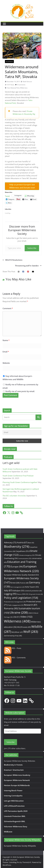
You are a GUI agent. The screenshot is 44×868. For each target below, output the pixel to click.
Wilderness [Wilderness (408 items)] (17, 621)
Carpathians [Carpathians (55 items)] (22, 551)
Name (6, 340)
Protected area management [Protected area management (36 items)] (15, 602)
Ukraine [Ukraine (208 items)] (19, 612)
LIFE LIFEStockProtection (14, 806)
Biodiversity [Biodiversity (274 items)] (17, 546)
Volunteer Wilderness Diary (16, 826)
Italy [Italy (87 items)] (8, 590)
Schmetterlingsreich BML (15, 821)
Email (6, 352)
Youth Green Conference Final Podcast (18, 476)
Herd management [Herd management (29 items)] (17, 587)
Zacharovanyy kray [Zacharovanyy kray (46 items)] (13, 636)
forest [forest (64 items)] (15, 583)
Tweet (7, 196)
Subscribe (32, 248)
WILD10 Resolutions (12, 260)
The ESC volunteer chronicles (14, 496)
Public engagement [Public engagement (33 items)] (16, 605)
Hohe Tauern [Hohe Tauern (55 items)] (32, 587)
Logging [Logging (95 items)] (10, 594)
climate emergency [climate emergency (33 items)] (27, 555)
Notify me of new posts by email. (20, 391)
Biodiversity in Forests (13, 765)
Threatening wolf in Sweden (28, 266)
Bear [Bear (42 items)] (31, 543)
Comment (8, 308)
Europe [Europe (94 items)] (17, 567)
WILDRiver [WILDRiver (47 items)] (17, 632)
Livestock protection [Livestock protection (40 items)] (33, 591)
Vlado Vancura (27, 82)
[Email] (22, 432)
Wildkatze (8, 832)
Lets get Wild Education (14, 801)
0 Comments (20, 85)
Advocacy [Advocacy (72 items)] (10, 542)
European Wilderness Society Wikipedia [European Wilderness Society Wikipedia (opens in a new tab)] (20, 846)
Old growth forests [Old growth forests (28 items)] (36, 594)
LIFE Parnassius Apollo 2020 (16, 811)
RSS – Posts (13, 648)
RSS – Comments (15, 658)
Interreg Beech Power (13, 790)
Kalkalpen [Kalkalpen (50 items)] (18, 591)
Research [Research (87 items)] (31, 605)
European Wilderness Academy (17, 775)
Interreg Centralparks (13, 796)
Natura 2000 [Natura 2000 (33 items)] (23, 594)
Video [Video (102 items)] (26, 617)
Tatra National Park (13, 88)
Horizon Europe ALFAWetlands (17, 785)
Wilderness (9, 61)
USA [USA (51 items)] (17, 617)
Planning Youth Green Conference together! (20, 482)
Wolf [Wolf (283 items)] (31, 632)
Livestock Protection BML (15, 816)
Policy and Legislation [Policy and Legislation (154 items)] (21, 598)
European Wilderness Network (17, 780)
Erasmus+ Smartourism (14, 770)
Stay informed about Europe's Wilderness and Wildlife (17, 378)
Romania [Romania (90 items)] (11, 608)
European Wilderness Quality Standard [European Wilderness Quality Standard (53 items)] (21, 575)
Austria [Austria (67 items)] (22, 542)
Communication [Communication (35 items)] (25, 558)
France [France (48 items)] (24, 583)
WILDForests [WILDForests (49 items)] (24, 627)
